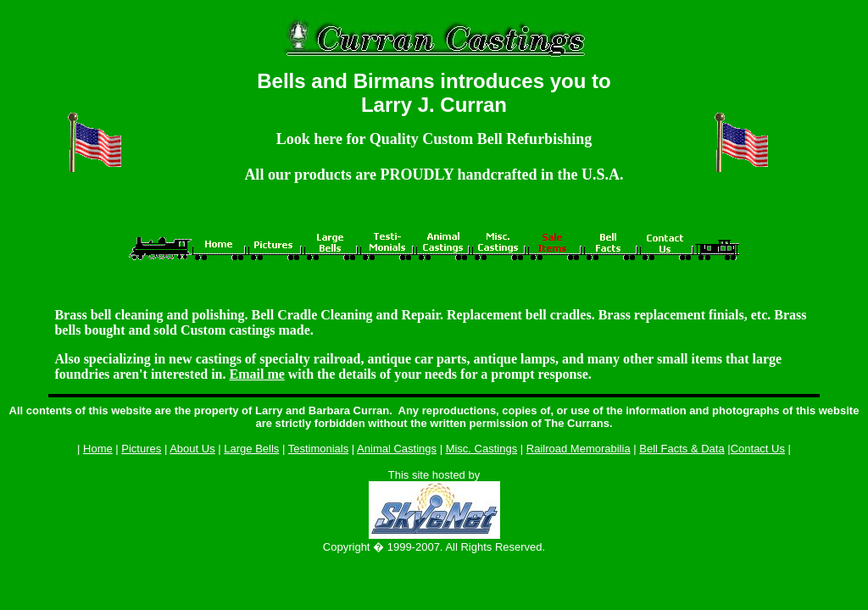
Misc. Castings (482, 449)
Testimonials (319, 449)
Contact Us (758, 449)
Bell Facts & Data (682, 449)
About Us (192, 449)
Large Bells (251, 449)
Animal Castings (397, 449)
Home (98, 449)
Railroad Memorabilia (579, 449)
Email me (256, 374)
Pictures (141, 449)
